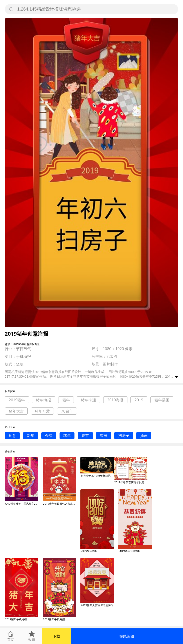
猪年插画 (162, 400)
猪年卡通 (89, 400)
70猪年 (67, 411)
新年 (31, 436)
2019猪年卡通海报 (130, 551)
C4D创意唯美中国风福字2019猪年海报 (22, 504)
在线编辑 (127, 636)
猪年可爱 (42, 411)
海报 (103, 436)
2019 (139, 400)
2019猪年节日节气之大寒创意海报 (60, 504)
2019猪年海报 (89, 551)
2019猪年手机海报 (16, 619)
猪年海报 (43, 400)
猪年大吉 (16, 411)
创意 (12, 436)
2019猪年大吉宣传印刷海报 (97, 605)
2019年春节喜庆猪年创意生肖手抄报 (131, 482)
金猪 (49, 436)
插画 (144, 436)
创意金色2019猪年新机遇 (96, 476)
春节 (85, 436)
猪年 (66, 400)
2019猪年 (17, 400)
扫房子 (124, 436)
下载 (56, 636)
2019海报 (115, 400)
